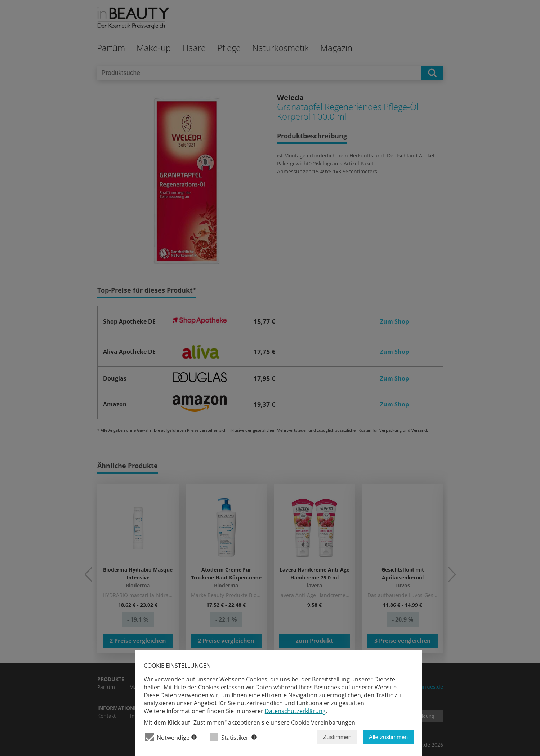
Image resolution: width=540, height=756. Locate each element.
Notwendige (171, 737)
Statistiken (233, 737)
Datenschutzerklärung (295, 711)
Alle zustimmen (388, 737)
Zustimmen (337, 737)
